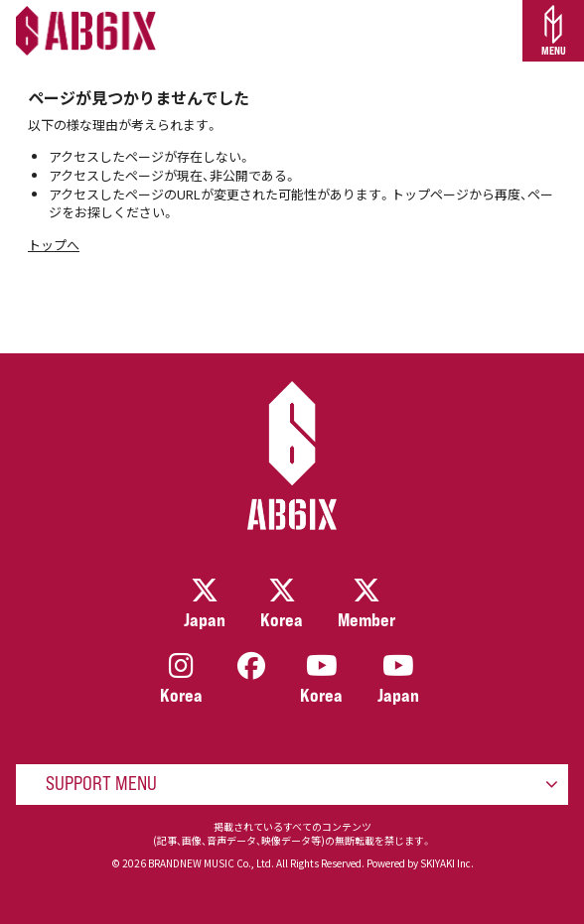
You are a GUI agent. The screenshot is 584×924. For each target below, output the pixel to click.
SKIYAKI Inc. (447, 863)
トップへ (54, 245)
